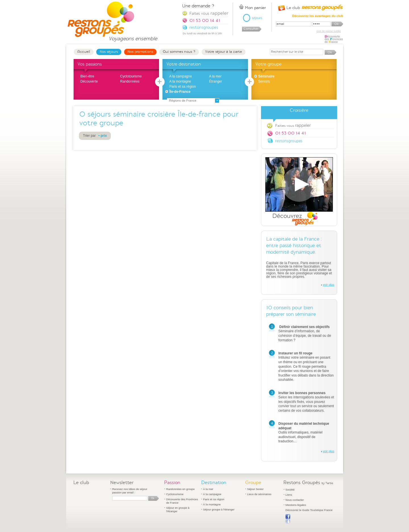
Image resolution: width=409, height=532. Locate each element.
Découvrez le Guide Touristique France (309, 510)
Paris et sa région (182, 87)
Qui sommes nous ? (179, 52)
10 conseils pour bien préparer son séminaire (291, 311)
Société (290, 490)
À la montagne (212, 504)
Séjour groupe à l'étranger (219, 509)
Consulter (251, 29)
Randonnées (130, 81)
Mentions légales (296, 505)
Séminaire (266, 76)
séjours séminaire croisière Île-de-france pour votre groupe (159, 119)
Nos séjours (109, 52)
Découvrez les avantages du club (318, 16)
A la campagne (180, 76)
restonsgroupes (289, 141)
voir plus (329, 285)
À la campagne (212, 494)
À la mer (208, 489)
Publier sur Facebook (288, 519)
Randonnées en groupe (180, 489)
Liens (289, 495)
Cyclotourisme (131, 76)
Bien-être (87, 76)
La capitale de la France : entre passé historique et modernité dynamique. (294, 246)
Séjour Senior (255, 489)
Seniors (264, 81)
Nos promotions (140, 52)
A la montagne (180, 81)
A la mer (215, 76)
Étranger (216, 81)
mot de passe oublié (329, 31)
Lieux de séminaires (259, 494)
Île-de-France (180, 92)
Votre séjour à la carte (224, 52)
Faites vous (293, 125)
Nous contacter (295, 500)
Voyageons (133, 36)
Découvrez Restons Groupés (299, 192)
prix (104, 136)
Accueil (84, 52)
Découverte (89, 81)
